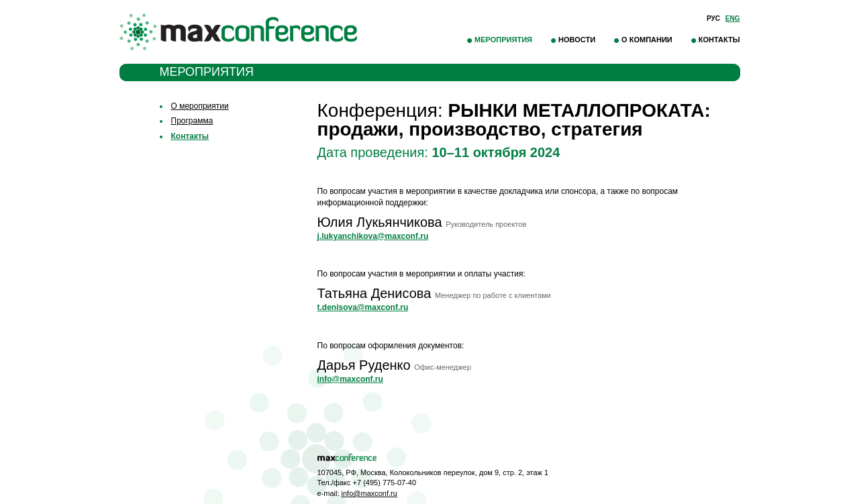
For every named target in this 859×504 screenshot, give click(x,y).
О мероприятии (200, 106)
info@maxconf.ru (350, 379)
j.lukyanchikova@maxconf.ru (373, 236)
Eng (733, 18)
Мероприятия (503, 40)
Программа (192, 121)
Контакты (719, 40)
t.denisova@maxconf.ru (363, 307)
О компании (647, 40)
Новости (577, 40)
